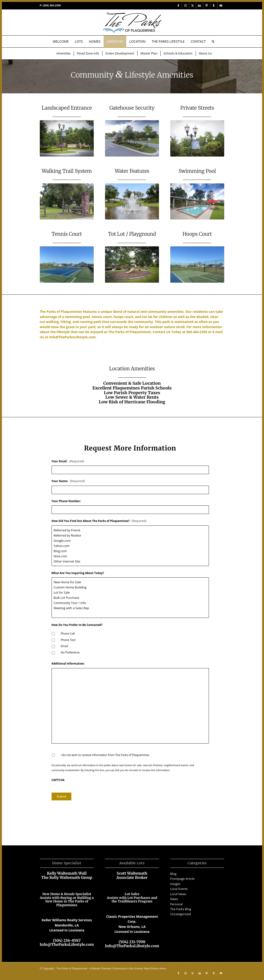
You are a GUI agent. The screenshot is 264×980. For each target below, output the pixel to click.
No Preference (70, 652)
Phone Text (68, 640)
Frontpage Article (183, 879)
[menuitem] (61, 41)
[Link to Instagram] (185, 5)
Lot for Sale (130, 592)
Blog (173, 874)
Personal (177, 904)
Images (175, 884)
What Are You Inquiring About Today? (78, 573)
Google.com (130, 541)
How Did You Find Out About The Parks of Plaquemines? (99, 521)
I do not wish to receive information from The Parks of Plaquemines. (105, 755)
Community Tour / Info (130, 603)
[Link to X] (193, 5)
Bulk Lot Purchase (130, 598)
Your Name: (68, 481)
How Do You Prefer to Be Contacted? (77, 625)
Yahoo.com (130, 546)
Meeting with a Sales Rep (130, 608)
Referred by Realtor (130, 535)
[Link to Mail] (221, 5)
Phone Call (68, 634)
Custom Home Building (130, 587)
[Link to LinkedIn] (200, 5)
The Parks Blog (181, 909)
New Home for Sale (130, 582)
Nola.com (130, 556)
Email (64, 646)
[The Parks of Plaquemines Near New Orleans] (132, 22)
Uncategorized (181, 914)
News (174, 899)
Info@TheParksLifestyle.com (72, 337)
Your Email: (68, 461)
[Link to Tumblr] (214, 5)
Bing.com (130, 551)
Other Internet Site (130, 561)
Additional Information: (68, 664)
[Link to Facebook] (178, 5)
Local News (178, 894)
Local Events (179, 889)
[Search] (211, 41)
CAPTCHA (58, 780)
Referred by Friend (130, 530)
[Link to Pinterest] (207, 5)
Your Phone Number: (66, 501)
